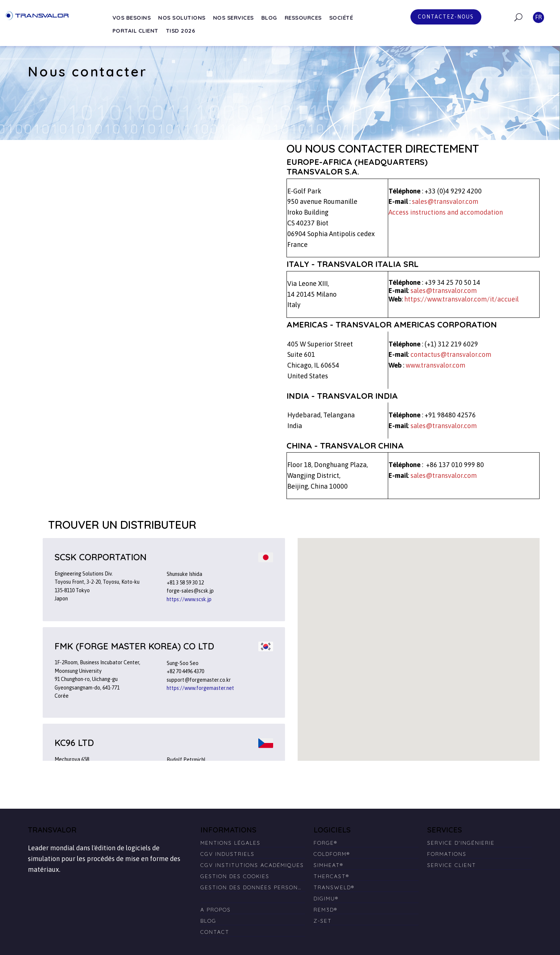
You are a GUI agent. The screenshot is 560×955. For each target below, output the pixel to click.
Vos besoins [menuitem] (132, 18)
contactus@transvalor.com (451, 354)
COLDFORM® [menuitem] (332, 854)
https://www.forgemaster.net (200, 688)
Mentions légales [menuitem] (230, 843)
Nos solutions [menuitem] (182, 18)
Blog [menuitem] (269, 18)
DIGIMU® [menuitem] (326, 899)
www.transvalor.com (435, 365)
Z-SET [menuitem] (323, 921)
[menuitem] (253, 896)
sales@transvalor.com (445, 201)
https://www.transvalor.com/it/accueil (461, 299)
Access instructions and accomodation (446, 212)
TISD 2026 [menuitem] (181, 31)
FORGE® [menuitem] (325, 843)
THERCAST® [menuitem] (331, 876)
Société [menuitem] (341, 18)
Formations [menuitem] (447, 854)
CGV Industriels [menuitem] (227, 854)
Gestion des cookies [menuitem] (235, 876)
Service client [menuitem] (452, 865)
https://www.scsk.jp (189, 599)
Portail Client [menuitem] (135, 31)
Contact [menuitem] (215, 932)
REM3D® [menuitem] (325, 910)
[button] (465, 640)
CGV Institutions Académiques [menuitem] (252, 865)
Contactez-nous (446, 17)
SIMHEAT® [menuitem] (328, 865)
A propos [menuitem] (216, 910)
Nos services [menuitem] (233, 18)
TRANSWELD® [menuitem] (334, 887)
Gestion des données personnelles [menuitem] (253, 887)
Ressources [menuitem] (303, 18)
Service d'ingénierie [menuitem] (461, 843)
